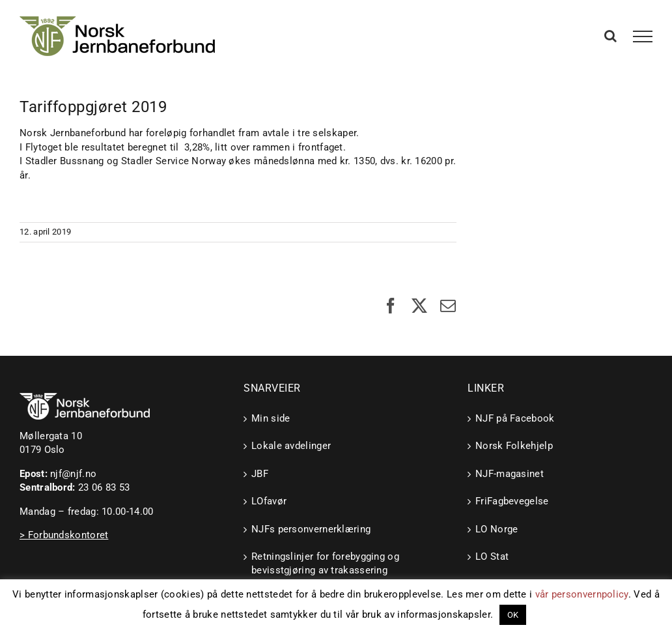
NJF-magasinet (510, 474)
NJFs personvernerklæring (311, 529)
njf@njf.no (73, 474)
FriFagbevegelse (512, 501)
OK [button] (513, 615)
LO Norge (497, 529)
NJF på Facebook (515, 418)
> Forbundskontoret (64, 535)
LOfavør (269, 501)
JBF (260, 474)
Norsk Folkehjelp (514, 446)
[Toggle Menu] (643, 36)
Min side (271, 418)
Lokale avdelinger (291, 446)
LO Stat (492, 556)
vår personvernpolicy (582, 594)
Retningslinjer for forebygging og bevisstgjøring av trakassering (325, 563)
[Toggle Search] (610, 36)
